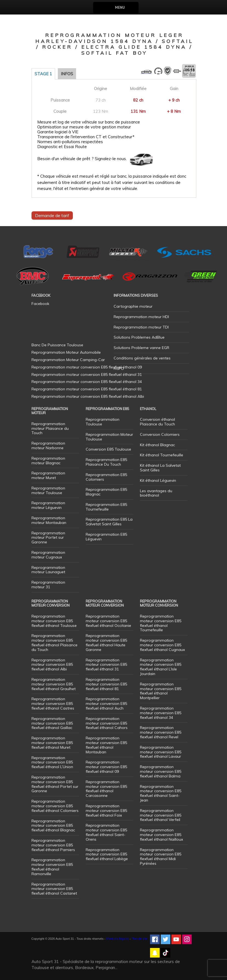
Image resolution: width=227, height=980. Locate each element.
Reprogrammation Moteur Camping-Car (68, 360)
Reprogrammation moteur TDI (141, 327)
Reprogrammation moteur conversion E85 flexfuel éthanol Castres (53, 704)
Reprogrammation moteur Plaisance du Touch (50, 428)
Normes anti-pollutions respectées (70, 142)
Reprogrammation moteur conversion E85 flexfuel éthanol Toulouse (54, 621)
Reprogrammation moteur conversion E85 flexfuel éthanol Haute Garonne (106, 642)
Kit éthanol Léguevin (158, 480)
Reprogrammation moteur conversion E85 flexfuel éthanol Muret (52, 743)
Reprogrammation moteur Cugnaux (48, 555)
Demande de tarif (52, 215)
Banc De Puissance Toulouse (57, 345)
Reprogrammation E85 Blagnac (106, 492)
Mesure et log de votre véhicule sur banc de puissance (89, 122)
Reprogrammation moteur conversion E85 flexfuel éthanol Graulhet (54, 684)
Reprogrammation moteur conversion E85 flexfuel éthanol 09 (106, 767)
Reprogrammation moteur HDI (141, 317)
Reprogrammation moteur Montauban (49, 520)
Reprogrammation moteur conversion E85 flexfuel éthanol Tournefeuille (161, 623)
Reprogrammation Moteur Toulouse (109, 437)
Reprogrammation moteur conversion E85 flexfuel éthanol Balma (161, 771)
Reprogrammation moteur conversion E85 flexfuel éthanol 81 (106, 684)
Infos (67, 74)
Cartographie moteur (133, 306)
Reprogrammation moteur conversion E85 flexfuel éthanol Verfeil (161, 815)
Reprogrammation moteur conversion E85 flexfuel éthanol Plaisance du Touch (54, 642)
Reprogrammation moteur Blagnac (48, 461)
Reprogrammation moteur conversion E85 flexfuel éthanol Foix (106, 811)
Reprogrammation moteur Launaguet (48, 570)
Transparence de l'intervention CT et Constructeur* (86, 137)
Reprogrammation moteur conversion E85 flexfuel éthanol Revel (161, 732)
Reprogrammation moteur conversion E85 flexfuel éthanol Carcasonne (106, 789)
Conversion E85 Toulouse (108, 449)
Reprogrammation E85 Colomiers (106, 477)
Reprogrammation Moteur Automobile (66, 352)
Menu (120, 8)
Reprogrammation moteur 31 (48, 585)
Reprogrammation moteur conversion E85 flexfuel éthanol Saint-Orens (106, 832)
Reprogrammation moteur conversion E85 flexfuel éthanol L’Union (52, 762)
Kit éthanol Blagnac (157, 445)
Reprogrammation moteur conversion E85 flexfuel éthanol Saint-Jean (161, 793)
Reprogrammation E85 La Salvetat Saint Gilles (109, 522)
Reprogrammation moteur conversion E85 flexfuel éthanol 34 (161, 713)
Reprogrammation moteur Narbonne (48, 446)
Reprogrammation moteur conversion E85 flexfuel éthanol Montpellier (161, 691)
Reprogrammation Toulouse (103, 422)
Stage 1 (43, 74)
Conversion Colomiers (160, 434)
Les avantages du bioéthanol (156, 493)
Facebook (40, 304)
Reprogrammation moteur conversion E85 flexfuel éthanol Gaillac (52, 723)
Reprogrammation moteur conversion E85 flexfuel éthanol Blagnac (53, 826)
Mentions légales (118, 939)
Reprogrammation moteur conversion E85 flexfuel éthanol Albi (52, 665)
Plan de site (139, 939)
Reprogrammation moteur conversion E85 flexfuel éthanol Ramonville (52, 867)
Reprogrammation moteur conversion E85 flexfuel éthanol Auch (106, 704)
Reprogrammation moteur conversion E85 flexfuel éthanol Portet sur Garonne (55, 784)
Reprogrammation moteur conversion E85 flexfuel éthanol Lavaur (161, 752)
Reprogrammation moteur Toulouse (48, 490)
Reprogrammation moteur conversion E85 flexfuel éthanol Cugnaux (162, 645)
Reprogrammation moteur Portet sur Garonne (48, 538)
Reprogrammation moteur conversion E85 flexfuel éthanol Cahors (107, 723)
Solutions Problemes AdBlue (139, 337)
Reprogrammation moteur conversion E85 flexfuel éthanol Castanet (54, 889)
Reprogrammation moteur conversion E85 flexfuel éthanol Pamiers (53, 845)
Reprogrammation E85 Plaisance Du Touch (106, 462)
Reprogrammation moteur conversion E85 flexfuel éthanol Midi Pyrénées (161, 857)
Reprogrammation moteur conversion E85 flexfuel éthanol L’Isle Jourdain (161, 667)
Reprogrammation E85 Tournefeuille (106, 507)
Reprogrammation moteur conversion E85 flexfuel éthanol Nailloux (161, 835)
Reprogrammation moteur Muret (48, 475)
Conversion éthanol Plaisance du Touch (157, 422)
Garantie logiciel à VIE (58, 132)
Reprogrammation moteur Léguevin (48, 505)
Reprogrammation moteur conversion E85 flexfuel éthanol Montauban (106, 745)
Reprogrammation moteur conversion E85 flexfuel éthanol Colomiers (55, 806)
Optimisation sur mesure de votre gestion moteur (84, 127)
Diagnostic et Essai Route (62, 147)
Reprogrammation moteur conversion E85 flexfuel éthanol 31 (106, 665)
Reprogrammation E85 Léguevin (106, 537)
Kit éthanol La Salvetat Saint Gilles (160, 468)
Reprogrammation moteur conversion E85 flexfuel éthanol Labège (107, 854)
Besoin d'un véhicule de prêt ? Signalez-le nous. (82, 159)
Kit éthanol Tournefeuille (162, 455)
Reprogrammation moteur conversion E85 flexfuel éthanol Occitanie (108, 621)
